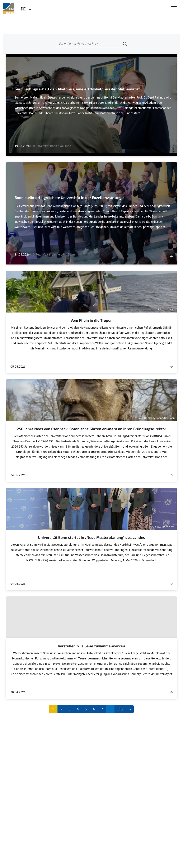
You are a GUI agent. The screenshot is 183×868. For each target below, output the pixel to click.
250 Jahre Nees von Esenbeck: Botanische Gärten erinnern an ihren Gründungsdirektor (91, 429)
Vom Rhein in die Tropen (92, 320)
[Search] (125, 44)
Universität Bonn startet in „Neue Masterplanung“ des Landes (91, 537)
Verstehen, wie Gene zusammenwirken (91, 646)
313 (120, 709)
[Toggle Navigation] (174, 8)
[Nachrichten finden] (91, 44)
